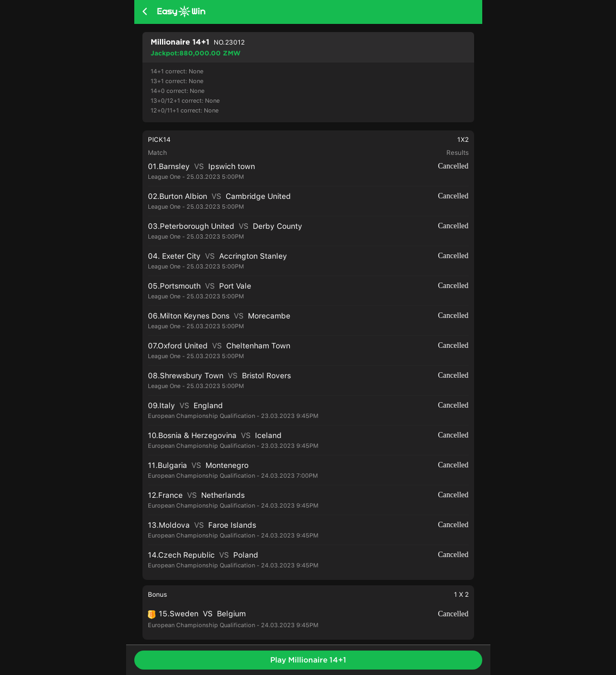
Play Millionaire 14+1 (308, 660)
